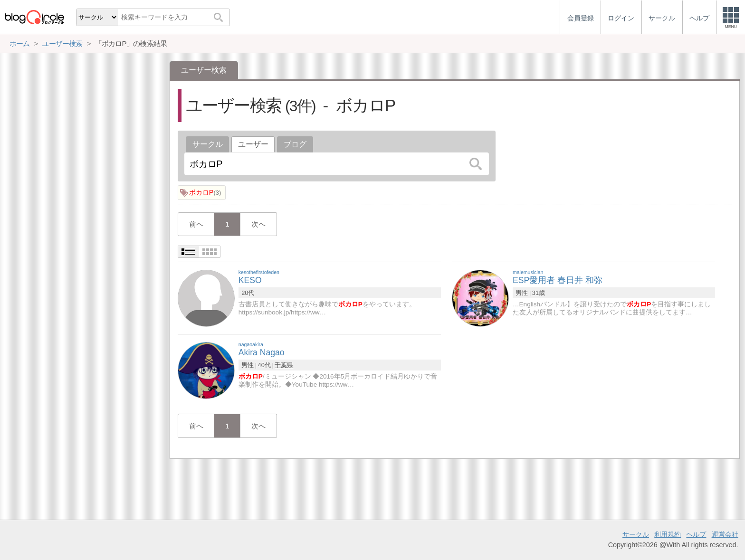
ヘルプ (696, 534)
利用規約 (668, 534)
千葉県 (284, 365)
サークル (208, 144)
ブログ (295, 144)
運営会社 (725, 534)
